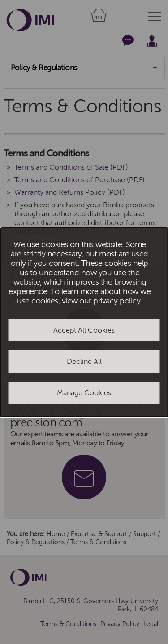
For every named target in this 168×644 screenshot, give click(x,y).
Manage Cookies (84, 393)
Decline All (84, 362)
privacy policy (117, 301)
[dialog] (84, 322)
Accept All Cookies (84, 330)
